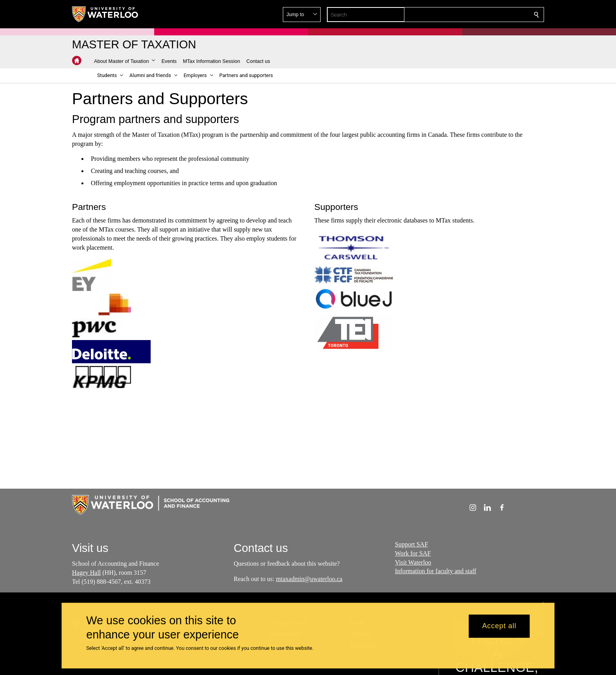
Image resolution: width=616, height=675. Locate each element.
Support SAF (411, 544)
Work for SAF (413, 553)
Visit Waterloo (413, 562)
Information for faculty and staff (436, 571)
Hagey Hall (86, 573)
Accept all (499, 626)
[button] (480, 15)
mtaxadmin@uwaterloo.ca (309, 579)
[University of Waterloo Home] (105, 14)
